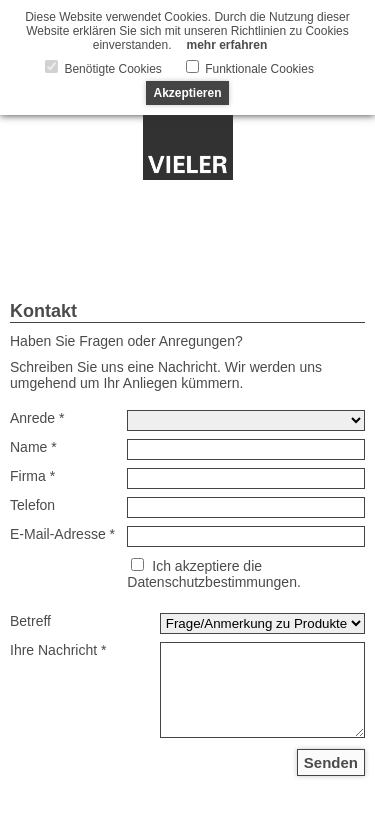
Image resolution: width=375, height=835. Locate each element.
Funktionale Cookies (258, 69)
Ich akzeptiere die (207, 566)
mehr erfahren (227, 45)
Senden (331, 762)
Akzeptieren (187, 93)
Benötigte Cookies (111, 69)
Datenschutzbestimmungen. (214, 582)
